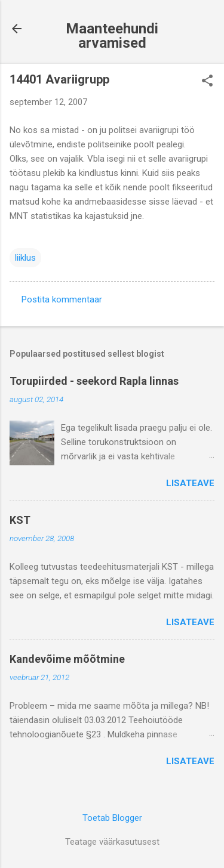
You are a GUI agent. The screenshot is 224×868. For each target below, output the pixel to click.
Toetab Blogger (112, 818)
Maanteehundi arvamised (112, 36)
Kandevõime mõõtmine (67, 659)
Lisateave (190, 483)
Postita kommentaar (62, 299)
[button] (207, 82)
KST (20, 520)
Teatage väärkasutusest (112, 842)
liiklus (25, 258)
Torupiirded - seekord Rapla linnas (94, 381)
